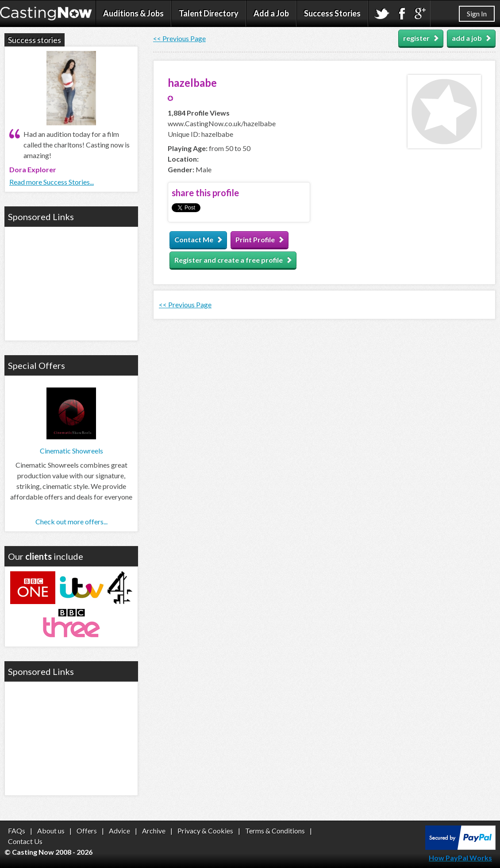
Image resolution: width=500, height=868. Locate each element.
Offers (87, 831)
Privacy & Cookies (205, 831)
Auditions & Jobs (133, 13)
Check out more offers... (71, 521)
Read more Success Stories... (52, 182)
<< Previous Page (179, 38)
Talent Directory (209, 13)
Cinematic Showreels (71, 451)
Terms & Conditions (275, 831)
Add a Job (271, 13)
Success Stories (332, 13)
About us (51, 831)
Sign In (477, 14)
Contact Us (25, 841)
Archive (154, 831)
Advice (119, 831)
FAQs (17, 831)
